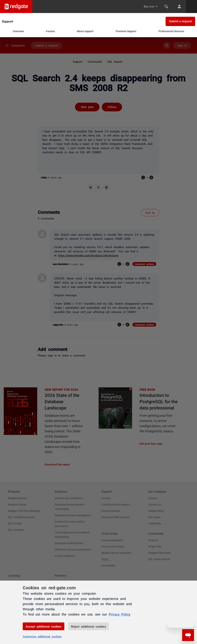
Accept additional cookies (44, 626)
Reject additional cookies (88, 626)
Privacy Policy (120, 614)
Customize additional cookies (42, 636)
